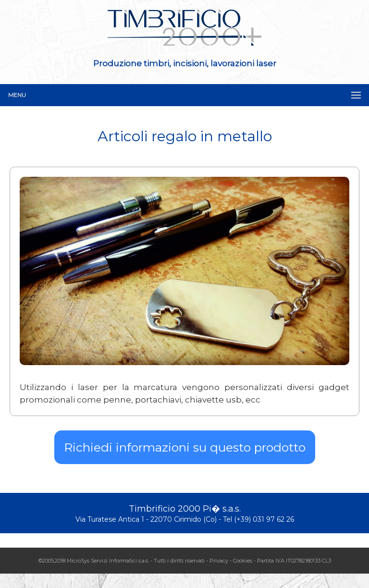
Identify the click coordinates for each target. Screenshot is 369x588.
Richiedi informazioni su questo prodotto (185, 447)
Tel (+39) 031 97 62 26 (258, 519)
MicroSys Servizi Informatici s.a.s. (108, 561)
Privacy (219, 561)
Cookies (243, 561)
